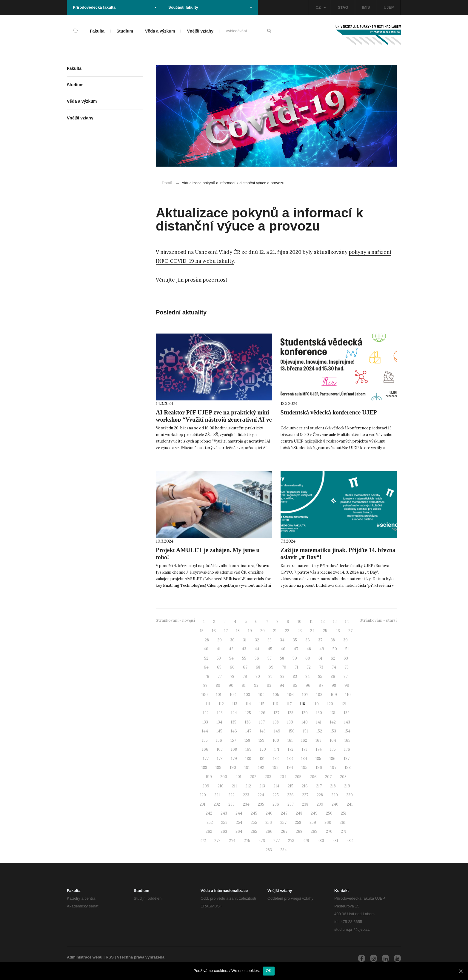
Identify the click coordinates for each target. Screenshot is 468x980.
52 (206, 658)
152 (319, 731)
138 (276, 722)
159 (261, 740)
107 (305, 695)
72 (309, 667)
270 (329, 831)
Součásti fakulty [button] (210, 7)
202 (253, 777)
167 (220, 749)
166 (205, 749)
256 (269, 822)
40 (206, 649)
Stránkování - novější (175, 620)
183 (290, 759)
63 (346, 658)
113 (235, 704)
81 (270, 676)
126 (262, 713)
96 (308, 685)
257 (283, 822)
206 (313, 777)
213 (262, 786)
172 (291, 749)
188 (204, 768)
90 (231, 685)
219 (347, 786)
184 (304, 759)
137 (262, 722)
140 (305, 722)
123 (220, 713)
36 (308, 640)
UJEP (389, 7)
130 (319, 713)
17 (226, 631)
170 (263, 749)
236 (276, 804)
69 (271, 667)
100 (205, 695)
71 (296, 667)
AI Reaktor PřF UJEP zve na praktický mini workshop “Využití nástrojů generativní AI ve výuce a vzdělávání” (214, 420)
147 (248, 731)
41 (219, 649)
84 (308, 676)
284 (284, 850)
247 (284, 813)
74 (334, 667)
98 (334, 685)
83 (295, 676)
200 (224, 777)
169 (248, 749)
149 (277, 731)
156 (219, 740)
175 (333, 749)
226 (290, 795)
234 (246, 804)
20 (263, 631)
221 (217, 795)
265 (254, 831)
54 (231, 658)
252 (210, 822)
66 (232, 667)
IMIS (366, 7)
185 (318, 759)
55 (244, 658)
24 (312, 631)
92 (256, 685)
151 (305, 731)
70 (284, 667)
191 (247, 768)
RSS (110, 957)
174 (319, 749)
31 (245, 640)
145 (219, 731)
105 (276, 695)
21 (275, 631)
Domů (167, 183)
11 (311, 622)
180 (248, 759)
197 (333, 768)
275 (247, 841)
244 (239, 813)
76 (207, 676)
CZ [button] (321, 7)
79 (245, 676)
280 (321, 841)
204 (283, 777)
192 (261, 768)
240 (335, 804)
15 (202, 631)
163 (318, 740)
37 (320, 640)
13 (335, 622)
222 (231, 795)
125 (248, 713)
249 (314, 813)
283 (269, 850)
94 (282, 685)
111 (208, 704)
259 (313, 822)
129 (305, 713)
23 (300, 631)
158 (247, 740)
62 (333, 658)
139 (290, 722)
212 (248, 786)
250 (329, 813)
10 (300, 622)
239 (320, 804)
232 (217, 804)
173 (305, 749)
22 (287, 631)
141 (319, 722)
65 (219, 667)
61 (320, 658)
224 (261, 795)
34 (282, 640)
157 (233, 740)
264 (239, 831)
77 (220, 676)
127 (277, 713)
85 (320, 676)
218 (333, 786)
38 (333, 640)
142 (333, 722)
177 (206, 759)
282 (350, 841)
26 (338, 631)
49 (322, 649)
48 (309, 649)
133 (205, 722)
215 (291, 786)
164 (333, 740)
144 (205, 731)
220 (203, 795)
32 (257, 640)
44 (257, 649)
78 (232, 676)
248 (299, 813)
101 (219, 695)
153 (333, 731)
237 (291, 804)
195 (304, 768)
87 (346, 676)
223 (246, 795)
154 (347, 731)
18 (238, 631)
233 (231, 804)
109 (334, 695)
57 (270, 658)
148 (263, 731)
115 (262, 704)
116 (275, 704)
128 (291, 713)
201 (238, 777)
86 (333, 676)
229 (335, 795)
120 (330, 704)
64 (206, 667)
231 (203, 804)
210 (221, 786)
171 (277, 749)
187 (347, 759)
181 (262, 759)
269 (314, 831)
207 (328, 777)
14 (347, 622)
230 (350, 795)
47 (296, 649)
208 (343, 777)
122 (206, 713)
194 (290, 768)
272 (203, 841)
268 (299, 831)
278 (291, 841)
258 (298, 822)
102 (233, 695)
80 (258, 676)
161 (290, 740)
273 (217, 841)
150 (292, 731)
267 (284, 831)
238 (305, 804)
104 (262, 695)
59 (295, 658)
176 (347, 749)
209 (206, 786)
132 (347, 713)
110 (348, 695)
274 (232, 841)
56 (257, 658)
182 (276, 759)
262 (209, 831)
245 (254, 813)
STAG (343, 7)
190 (233, 768)
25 (325, 631)
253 (224, 822)
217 (319, 786)
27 (350, 631)
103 (247, 695)
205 (298, 777)
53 (219, 658)
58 (282, 658)
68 (258, 667)
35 (295, 640)
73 (321, 667)
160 (276, 740)
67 (245, 667)
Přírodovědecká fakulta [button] (115, 7)
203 (268, 777)
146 (234, 731)
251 (344, 813)
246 (269, 813)
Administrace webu (85, 957)
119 (316, 704)
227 (305, 795)
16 (214, 631)
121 (344, 704)
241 (350, 804)
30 (232, 640)
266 (269, 831)
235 (261, 804)
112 (221, 704)
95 (295, 685)
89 (218, 685)
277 (277, 841)
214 (276, 786)
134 (219, 722)
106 (291, 695)
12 (323, 622)
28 (207, 640)
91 (244, 685)
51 (347, 649)
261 (343, 822)
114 (248, 704)
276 (262, 841)
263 (224, 831)
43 (244, 649)
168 (234, 749)
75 (347, 667)
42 (231, 649)
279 (306, 841)
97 (321, 685)
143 (347, 722)
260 (328, 822)
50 (335, 649)
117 (289, 704)
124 (234, 713)
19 (250, 631)
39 (345, 640)
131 (333, 713)
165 (347, 740)
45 (270, 649)
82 (282, 676)
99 (347, 685)
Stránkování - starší (378, 620)
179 (234, 759)
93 (269, 685)
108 (319, 695)
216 (305, 786)
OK (269, 971)
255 (254, 822)
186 (332, 759)
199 (209, 777)
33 (270, 640)
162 (304, 740)
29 (220, 640)
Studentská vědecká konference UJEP (329, 412)
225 (276, 795)
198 (348, 768)
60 (308, 658)
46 (283, 649)
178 (220, 759)
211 (234, 786)
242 (209, 813)
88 (205, 685)
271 (344, 831)
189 (218, 768)
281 (335, 841)
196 (319, 768)
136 (248, 722)
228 (320, 795)
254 (239, 822)
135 (234, 722)
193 (275, 768)
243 (224, 813)
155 (205, 740)
